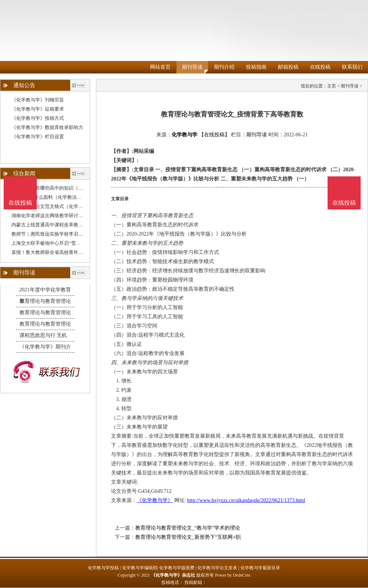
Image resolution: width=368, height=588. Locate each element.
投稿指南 (256, 67)
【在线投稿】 (214, 135)
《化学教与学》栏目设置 (38, 137)
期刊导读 (192, 67)
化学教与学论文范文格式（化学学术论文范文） (62, 206)
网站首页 (160, 67)
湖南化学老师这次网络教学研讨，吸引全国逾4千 (63, 216)
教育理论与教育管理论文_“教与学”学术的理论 (188, 528)
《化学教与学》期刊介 (45, 347)
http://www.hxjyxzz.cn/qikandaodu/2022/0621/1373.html (246, 500)
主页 (332, 86)
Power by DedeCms (233, 575)
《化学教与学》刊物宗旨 (38, 100)
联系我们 (352, 67)
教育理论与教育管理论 (45, 301)
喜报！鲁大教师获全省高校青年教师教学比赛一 (62, 252)
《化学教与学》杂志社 (173, 575)
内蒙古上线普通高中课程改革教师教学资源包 (59, 225)
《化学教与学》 (155, 500)
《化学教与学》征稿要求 (38, 109)
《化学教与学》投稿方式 (38, 118)
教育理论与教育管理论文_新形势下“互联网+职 (188, 537)
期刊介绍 (224, 67)
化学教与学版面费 (177, 568)
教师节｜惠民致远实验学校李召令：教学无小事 (62, 234)
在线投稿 (320, 67)
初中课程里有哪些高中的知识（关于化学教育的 (62, 188)
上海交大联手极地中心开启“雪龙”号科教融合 (59, 243)
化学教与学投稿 (103, 568)
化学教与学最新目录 (260, 568)
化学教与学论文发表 (217, 568)
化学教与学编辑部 (140, 568)
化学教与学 (185, 135)
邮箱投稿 (288, 67)
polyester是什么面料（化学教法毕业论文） (56, 197)
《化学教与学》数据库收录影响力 (47, 127)
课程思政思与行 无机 (43, 335)
